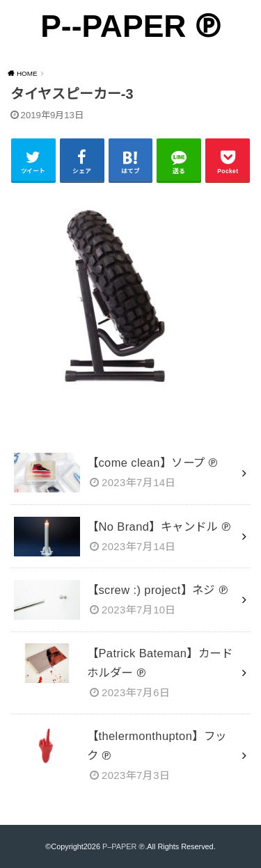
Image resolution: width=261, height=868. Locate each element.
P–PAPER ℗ (124, 846)
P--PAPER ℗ (130, 26)
